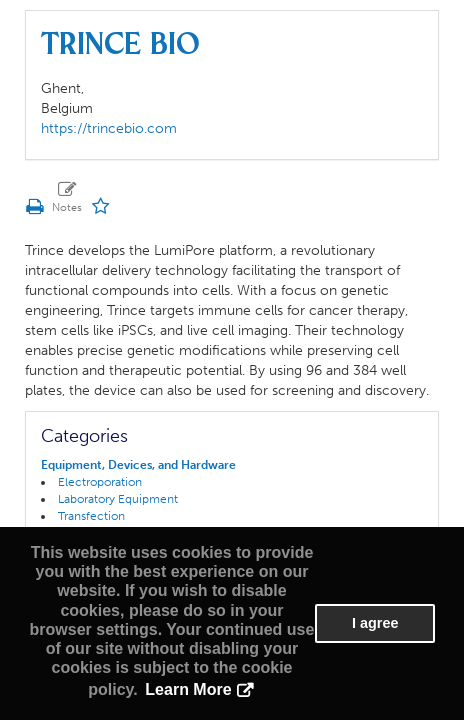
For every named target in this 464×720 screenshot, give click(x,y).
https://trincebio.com (109, 128)
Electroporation (100, 482)
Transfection (91, 516)
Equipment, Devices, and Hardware (138, 465)
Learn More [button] (188, 689)
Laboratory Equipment (118, 499)
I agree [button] (375, 623)
